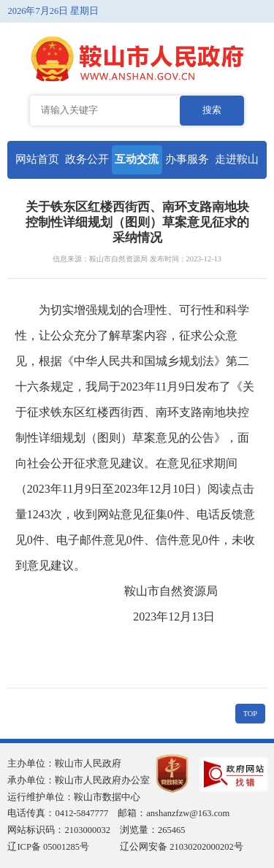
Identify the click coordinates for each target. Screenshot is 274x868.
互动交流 (137, 159)
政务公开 (87, 159)
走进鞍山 (237, 159)
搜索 (212, 110)
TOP (250, 714)
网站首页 (37, 159)
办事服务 (187, 159)
